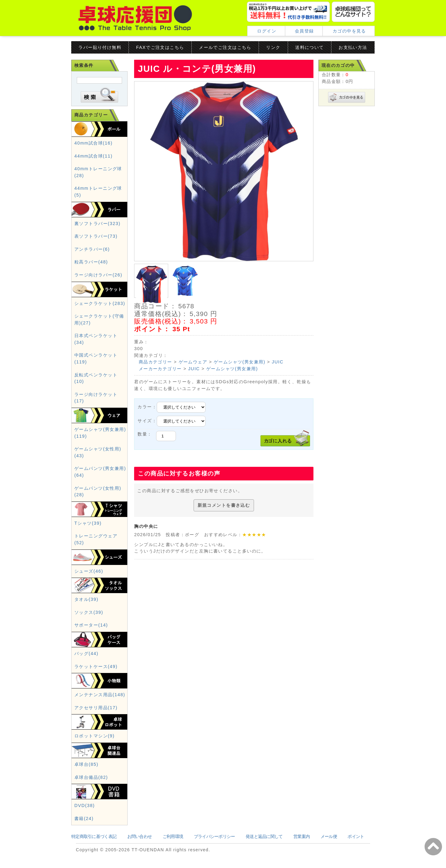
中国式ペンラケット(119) (96, 358)
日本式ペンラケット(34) (96, 339)
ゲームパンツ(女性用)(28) (98, 492)
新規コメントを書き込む (224, 505)
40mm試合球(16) (93, 143)
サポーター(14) (91, 625)
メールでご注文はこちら (225, 47)
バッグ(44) (86, 653)
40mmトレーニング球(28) (98, 172)
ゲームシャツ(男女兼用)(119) (100, 433)
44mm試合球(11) (93, 156)
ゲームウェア (193, 362)
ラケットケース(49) (96, 666)
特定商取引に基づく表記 (94, 836)
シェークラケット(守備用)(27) (99, 319)
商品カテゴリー (155, 362)
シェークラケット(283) (100, 303)
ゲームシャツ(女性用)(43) (98, 452)
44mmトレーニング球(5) (98, 192)
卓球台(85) (86, 764)
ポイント (356, 836)
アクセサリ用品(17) (96, 708)
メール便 (329, 836)
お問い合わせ (140, 836)
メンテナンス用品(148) (100, 695)
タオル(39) (86, 599)
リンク (273, 47)
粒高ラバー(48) (91, 262)
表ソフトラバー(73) (96, 236)
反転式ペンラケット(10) (96, 378)
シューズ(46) (89, 571)
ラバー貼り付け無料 (100, 47)
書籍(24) (84, 818)
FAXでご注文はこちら (160, 47)
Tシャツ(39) (88, 523)
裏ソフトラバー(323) (97, 224)
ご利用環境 (173, 836)
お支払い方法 (353, 47)
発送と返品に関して (264, 836)
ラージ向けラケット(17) (96, 398)
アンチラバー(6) (92, 249)
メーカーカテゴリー (160, 369)
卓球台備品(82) (91, 777)
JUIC (278, 362)
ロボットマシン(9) (94, 736)
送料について (310, 47)
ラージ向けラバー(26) (98, 275)
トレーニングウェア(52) (96, 539)
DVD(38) (85, 805)
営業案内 (302, 836)
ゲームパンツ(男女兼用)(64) (100, 472)
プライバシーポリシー (214, 836)
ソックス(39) (89, 612)
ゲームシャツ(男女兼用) (240, 362)
